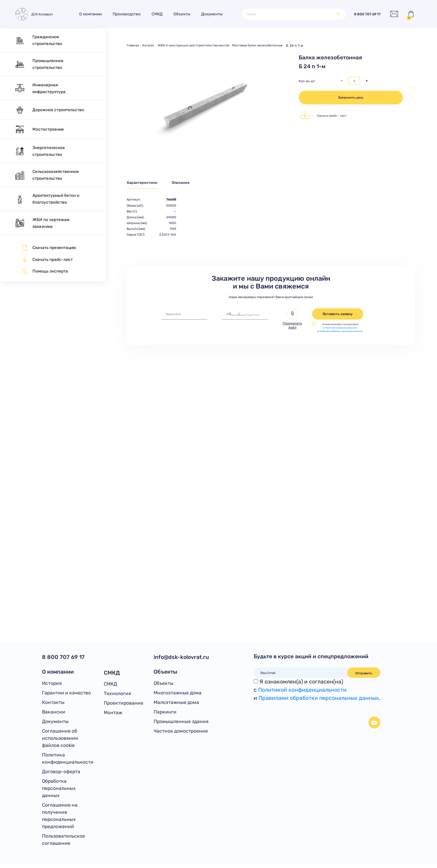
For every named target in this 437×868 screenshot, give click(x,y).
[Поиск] (288, 14)
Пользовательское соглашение (64, 844)
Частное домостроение (181, 733)
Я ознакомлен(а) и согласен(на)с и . (317, 690)
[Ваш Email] (301, 673)
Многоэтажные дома (178, 694)
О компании (94, 14)
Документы (215, 14)
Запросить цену (351, 97)
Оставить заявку (338, 315)
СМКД (160, 14)
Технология (117, 694)
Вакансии (54, 714)
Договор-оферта (61, 775)
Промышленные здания (181, 724)
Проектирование (124, 704)
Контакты (53, 704)
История (52, 684)
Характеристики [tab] (143, 183)
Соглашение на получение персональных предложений (60, 820)
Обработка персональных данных (59, 792)
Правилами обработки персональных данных (319, 698)
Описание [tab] (186, 183)
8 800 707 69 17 (363, 14)
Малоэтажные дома (176, 704)
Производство (130, 14)
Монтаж (113, 714)
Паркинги (165, 714)
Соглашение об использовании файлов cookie (60, 741)
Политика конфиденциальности (68, 761)
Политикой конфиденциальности (341, 329)
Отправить (364, 673)
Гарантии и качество (66, 694)
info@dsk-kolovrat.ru (181, 657)
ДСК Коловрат (35, 14)
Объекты (185, 14)
